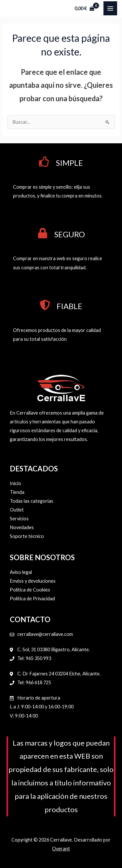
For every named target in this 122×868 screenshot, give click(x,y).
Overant (61, 849)
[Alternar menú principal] (110, 8)
